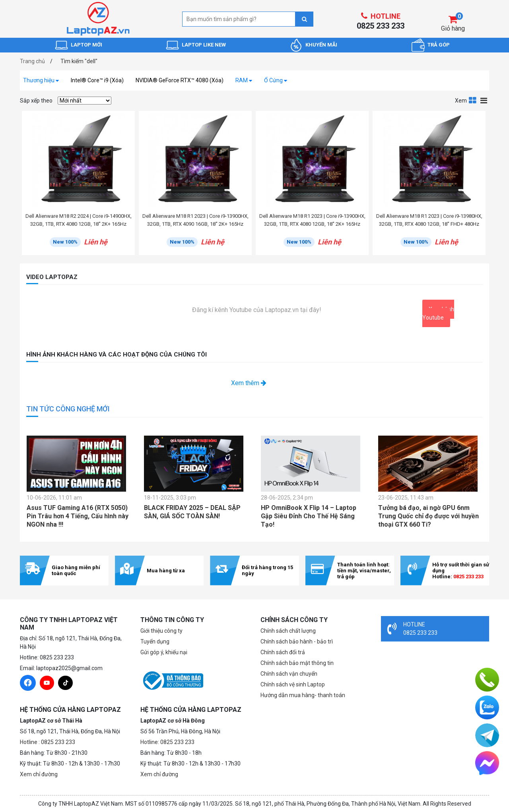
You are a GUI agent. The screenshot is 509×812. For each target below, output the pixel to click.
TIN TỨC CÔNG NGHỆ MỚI (68, 409)
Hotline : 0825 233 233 (48, 742)
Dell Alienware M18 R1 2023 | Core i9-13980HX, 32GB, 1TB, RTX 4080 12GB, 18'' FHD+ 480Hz (429, 220)
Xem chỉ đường (39, 774)
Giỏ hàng (453, 28)
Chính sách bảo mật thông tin (297, 663)
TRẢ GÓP (439, 45)
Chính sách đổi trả (283, 652)
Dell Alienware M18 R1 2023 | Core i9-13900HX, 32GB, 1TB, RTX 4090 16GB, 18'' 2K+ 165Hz (195, 220)
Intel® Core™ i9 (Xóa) (97, 80)
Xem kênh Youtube (438, 313)
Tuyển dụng (155, 641)
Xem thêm (249, 383)
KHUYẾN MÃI (321, 45)
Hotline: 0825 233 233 (167, 742)
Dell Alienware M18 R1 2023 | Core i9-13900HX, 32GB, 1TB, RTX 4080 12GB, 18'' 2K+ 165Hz (312, 220)
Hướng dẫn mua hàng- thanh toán (303, 695)
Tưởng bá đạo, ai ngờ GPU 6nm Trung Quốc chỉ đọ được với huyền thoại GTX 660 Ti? (428, 516)
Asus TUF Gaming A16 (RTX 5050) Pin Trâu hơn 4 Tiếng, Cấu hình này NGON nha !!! (78, 516)
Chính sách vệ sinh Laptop (293, 684)
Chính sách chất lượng (288, 631)
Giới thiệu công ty (161, 631)
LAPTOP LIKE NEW (204, 45)
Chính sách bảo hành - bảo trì (297, 641)
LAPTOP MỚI (86, 45)
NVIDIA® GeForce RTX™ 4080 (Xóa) (180, 80)
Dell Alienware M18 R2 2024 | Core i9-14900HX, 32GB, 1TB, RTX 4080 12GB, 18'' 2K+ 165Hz (79, 220)
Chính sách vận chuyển (289, 674)
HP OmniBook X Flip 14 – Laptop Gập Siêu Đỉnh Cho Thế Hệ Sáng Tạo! (309, 516)
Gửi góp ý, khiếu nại (164, 652)
